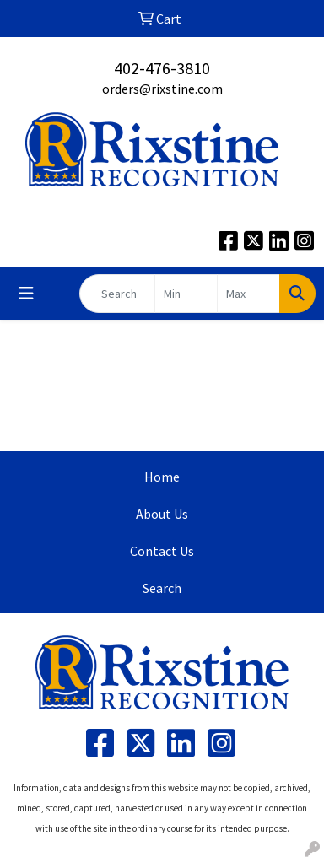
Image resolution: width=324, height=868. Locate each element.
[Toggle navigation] (26, 294)
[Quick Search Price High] (248, 294)
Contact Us (162, 551)
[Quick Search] (117, 294)
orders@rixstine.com (162, 89)
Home (162, 477)
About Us (162, 514)
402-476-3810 (162, 68)
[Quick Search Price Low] (186, 294)
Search (162, 588)
